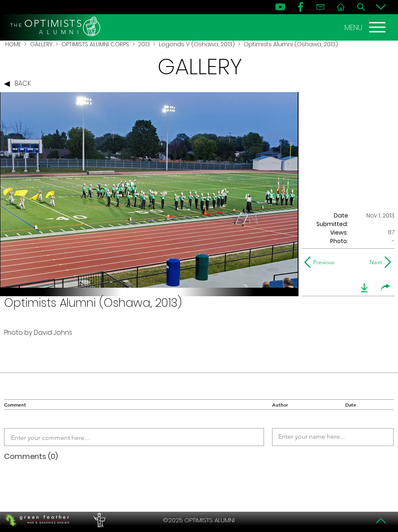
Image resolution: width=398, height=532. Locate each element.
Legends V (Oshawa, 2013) (197, 44)
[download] (364, 288)
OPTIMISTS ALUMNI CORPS (95, 44)
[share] (385, 288)
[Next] (374, 262)
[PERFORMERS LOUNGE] (98, 520)
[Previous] (321, 262)
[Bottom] (381, 7)
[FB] (301, 7)
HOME (13, 44)
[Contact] (320, 7)
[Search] (361, 7)
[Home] (341, 7)
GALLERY (41, 44)
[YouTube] (280, 7)
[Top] (381, 521)
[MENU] (366, 27)
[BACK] (19, 84)
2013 (144, 44)
